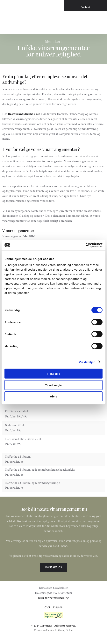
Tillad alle (53, 374)
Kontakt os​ (54, 567)
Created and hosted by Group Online (53, 630)
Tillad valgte (53, 385)
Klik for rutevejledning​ (53, 598)
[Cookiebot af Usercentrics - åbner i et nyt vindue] (86, 245)
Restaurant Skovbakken (24, 114)
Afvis (54, 396)
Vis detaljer (87, 362)
